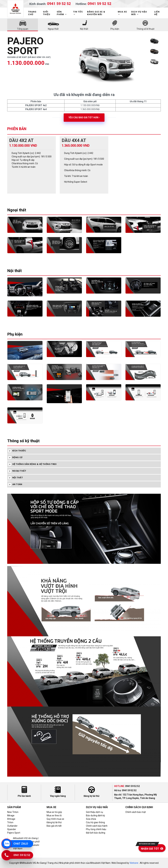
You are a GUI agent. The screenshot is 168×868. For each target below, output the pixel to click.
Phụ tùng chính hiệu (96, 829)
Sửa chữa (91, 819)
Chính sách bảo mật (136, 812)
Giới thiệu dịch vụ (94, 812)
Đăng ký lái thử (54, 822)
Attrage (11, 819)
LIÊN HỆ (157, 13)
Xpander (12, 829)
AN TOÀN (17, 484)
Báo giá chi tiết (54, 826)
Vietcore (134, 863)
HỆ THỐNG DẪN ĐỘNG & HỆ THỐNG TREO (34, 464)
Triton (10, 822)
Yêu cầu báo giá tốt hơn (84, 117)
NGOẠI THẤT (19, 471)
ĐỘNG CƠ (17, 457)
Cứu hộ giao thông (95, 822)
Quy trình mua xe (55, 819)
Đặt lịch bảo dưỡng (96, 833)
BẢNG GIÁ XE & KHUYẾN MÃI (96, 13)
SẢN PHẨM (62, 13)
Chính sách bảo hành (97, 826)
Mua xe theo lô (54, 815)
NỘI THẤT (18, 478)
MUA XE (122, 13)
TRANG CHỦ (32, 13)
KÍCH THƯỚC (19, 451)
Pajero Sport (14, 833)
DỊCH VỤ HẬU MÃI (139, 13)
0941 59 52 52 (59, 4)
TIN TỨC (78, 13)
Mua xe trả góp (54, 812)
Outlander (12, 826)
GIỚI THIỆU (47, 13)
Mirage (11, 815)
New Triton (13, 812)
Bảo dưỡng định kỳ (95, 815)
